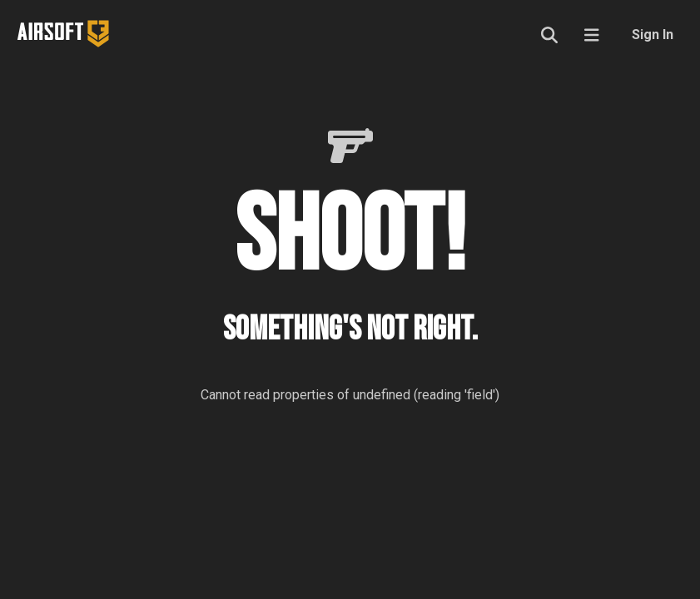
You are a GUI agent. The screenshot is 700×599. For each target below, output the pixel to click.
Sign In (653, 35)
